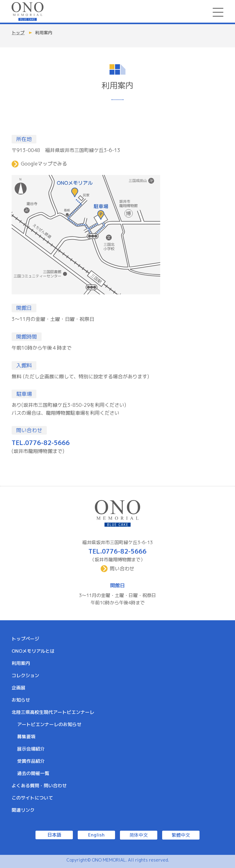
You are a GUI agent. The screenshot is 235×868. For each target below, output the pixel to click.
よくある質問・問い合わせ (39, 786)
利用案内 (21, 663)
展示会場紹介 (31, 749)
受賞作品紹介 (31, 761)
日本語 (54, 835)
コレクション (25, 675)
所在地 (24, 139)
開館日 (24, 308)
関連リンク (23, 810)
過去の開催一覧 (33, 773)
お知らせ (21, 700)
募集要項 (26, 737)
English (96, 835)
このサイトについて (32, 798)
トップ (18, 33)
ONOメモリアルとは (33, 651)
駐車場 (24, 394)
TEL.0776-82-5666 (41, 443)
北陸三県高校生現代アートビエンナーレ (53, 712)
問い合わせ (29, 430)
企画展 (19, 688)
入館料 (24, 365)
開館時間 (27, 337)
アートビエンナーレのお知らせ (49, 724)
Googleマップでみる (44, 164)
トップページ (25, 639)
